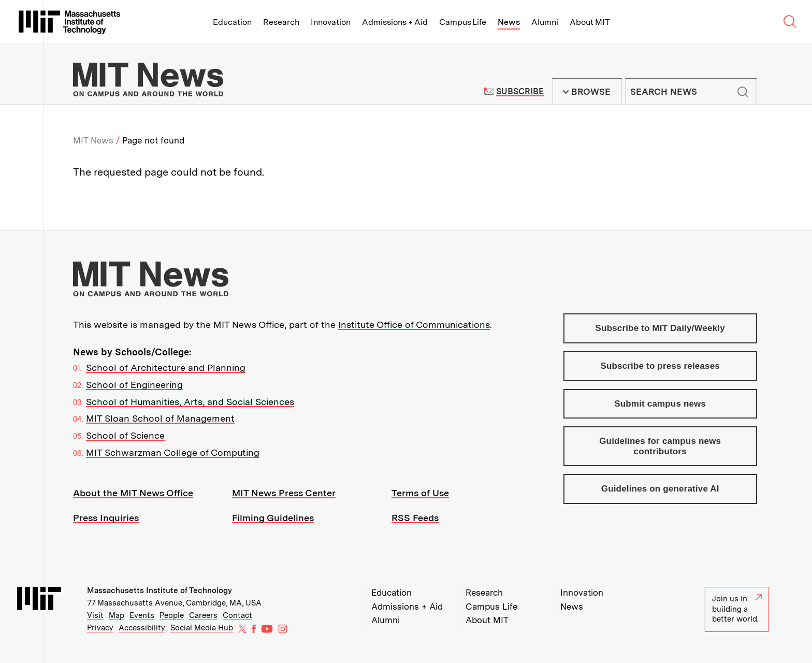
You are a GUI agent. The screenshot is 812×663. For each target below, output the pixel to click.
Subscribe (520, 91)
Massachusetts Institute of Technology (160, 590)
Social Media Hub (202, 628)
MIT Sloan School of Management (160, 418)
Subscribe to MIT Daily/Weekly (660, 328)
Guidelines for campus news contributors (660, 446)
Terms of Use (420, 493)
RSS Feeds (415, 518)
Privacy (100, 628)
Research (281, 22)
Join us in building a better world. (737, 609)
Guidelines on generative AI (660, 489)
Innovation (331, 22)
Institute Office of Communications (414, 325)
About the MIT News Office (133, 493)
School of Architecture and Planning (166, 367)
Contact (237, 615)
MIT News (93, 140)
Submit (743, 92)
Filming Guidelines (273, 518)
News (509, 22)
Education (232, 22)
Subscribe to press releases (660, 366)
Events (142, 615)
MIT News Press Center (284, 493)
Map (117, 615)
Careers (203, 615)
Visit (95, 615)
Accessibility (142, 628)
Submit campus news (660, 404)
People (172, 615)
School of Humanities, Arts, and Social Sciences (190, 402)
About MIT (590, 22)
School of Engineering (134, 385)
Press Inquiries (106, 518)
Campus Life (463, 22)
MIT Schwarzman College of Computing (173, 452)
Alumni (545, 22)
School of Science (125, 435)
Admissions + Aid (395, 22)
